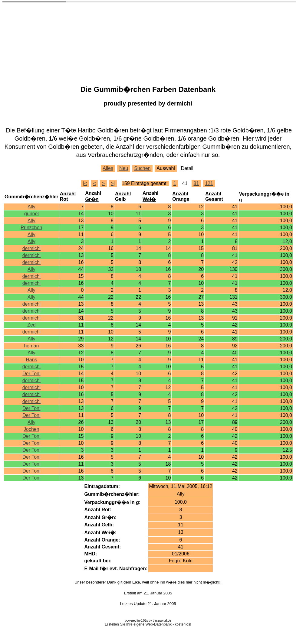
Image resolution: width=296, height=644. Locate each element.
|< (85, 183)
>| (113, 183)
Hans (31, 360)
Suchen (142, 168)
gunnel (31, 214)
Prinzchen (31, 228)
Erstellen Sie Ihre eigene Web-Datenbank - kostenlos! (148, 624)
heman (31, 346)
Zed (31, 325)
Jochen (31, 429)
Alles (108, 168)
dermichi (31, 248)
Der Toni (31, 374)
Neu (124, 168)
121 (209, 183)
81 (196, 183)
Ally (31, 207)
